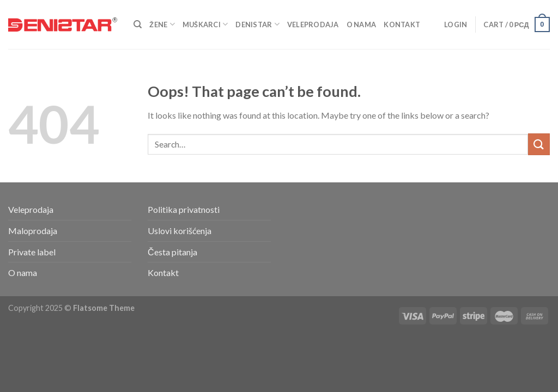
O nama (362, 24)
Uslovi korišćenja (180, 231)
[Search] (138, 24)
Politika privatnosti (184, 209)
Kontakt (402, 24)
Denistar (257, 24)
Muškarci (205, 24)
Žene (162, 24)
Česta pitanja (172, 252)
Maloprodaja (33, 231)
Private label (32, 252)
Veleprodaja (313, 24)
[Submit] (539, 144)
